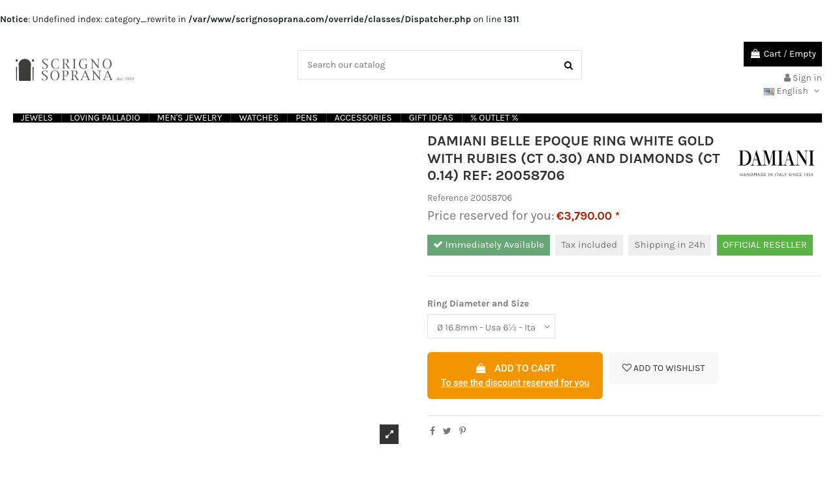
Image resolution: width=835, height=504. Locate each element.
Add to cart (515, 376)
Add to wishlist (664, 368)
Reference (448, 198)
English (793, 91)
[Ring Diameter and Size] (491, 326)
